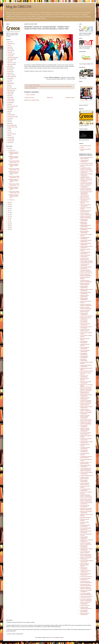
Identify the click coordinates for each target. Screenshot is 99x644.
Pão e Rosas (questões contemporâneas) (85, 506)
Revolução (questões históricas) (85, 523)
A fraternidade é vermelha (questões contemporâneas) (86, 169)
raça (8, 129)
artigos (9, 47)
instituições (10, 99)
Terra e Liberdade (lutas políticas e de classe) (85, 552)
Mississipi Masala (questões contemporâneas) (86, 395)
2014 (9, 215)
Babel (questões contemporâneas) (84, 223)
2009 (9, 225)
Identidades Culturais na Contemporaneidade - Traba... (14, 153)
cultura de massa (11, 63)
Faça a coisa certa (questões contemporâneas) (86, 327)
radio (8, 130)
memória (27, 88)
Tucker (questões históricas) (86, 577)
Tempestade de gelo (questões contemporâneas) (86, 549)
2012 (9, 219)
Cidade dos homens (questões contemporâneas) (86, 247)
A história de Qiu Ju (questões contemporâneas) (87, 174)
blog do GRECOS (19, 7)
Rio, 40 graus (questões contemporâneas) (85, 526)
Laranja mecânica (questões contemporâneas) (86, 366)
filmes (70, 87)
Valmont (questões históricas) (86, 596)
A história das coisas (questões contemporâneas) (87, 172)
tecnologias (10, 141)
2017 (9, 209)
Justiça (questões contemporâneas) (84, 354)
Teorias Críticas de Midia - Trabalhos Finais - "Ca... (14, 185)
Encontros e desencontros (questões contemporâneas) (86, 305)
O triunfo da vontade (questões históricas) (85, 478)
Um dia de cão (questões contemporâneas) (85, 579)
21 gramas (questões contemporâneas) (85, 161)
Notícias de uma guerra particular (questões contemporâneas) (85, 417)
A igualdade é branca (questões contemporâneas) (86, 177)
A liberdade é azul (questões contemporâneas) (86, 180)
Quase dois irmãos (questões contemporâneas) (86, 512)
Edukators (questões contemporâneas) (85, 296)
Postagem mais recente (29, 98)
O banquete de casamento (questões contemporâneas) (86, 423)
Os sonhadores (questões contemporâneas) (85, 490)
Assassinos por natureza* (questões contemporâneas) (86, 217)
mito (8, 113)
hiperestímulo (10, 90)
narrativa (9, 118)
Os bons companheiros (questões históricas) (85, 484)
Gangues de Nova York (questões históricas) (85, 330)
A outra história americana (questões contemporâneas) (86, 189)
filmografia (10, 83)
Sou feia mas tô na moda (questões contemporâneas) (86, 543)
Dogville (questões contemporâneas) (84, 287)
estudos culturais (62, 87)
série (8, 136)
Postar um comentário (31, 95)
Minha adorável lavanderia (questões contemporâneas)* (86, 389)
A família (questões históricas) (87, 163)
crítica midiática (50, 87)
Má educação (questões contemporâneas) (85, 398)
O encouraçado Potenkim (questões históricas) (86, 433)
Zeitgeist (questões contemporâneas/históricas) (86, 608)
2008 (9, 227)
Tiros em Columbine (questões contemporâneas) (87, 561)
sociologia (9, 139)
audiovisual (37, 87)
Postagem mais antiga (70, 98)
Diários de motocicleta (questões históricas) (85, 284)
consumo (9, 56)
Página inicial (50, 98)
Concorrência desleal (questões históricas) (85, 259)
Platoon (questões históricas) (86, 498)
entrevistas (10, 73)
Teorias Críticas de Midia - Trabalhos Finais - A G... (14, 162)
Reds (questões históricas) (86, 517)
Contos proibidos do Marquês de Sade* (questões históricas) (87, 262)
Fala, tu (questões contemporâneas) (84, 321)
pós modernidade (11, 125)
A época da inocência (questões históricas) (85, 196)
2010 (9, 223)
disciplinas (10, 68)
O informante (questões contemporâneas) (85, 448)
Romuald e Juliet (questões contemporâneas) (86, 532)
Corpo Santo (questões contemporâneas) (85, 265)
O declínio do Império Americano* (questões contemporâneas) (85, 430)
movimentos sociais (11, 117)
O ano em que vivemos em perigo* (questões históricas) (86, 420)
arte (33, 87)
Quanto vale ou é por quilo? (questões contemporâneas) (86, 509)
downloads (10, 71)
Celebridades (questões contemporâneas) (85, 238)
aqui (53, 71)
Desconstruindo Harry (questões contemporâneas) (86, 281)
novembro (11, 150)
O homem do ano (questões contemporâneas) (86, 439)
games (9, 85)
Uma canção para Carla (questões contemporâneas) (86, 585)
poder (9, 122)
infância (9, 96)
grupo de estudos (11, 89)
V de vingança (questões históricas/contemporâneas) (86, 594)
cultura (9, 61)
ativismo (9, 49)
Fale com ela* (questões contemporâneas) (85, 324)
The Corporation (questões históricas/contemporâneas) (86, 555)
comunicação (10, 54)
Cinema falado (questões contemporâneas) (85, 253)
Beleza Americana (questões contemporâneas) (86, 229)
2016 (9, 211)
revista (9, 132)
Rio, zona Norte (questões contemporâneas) (86, 529)
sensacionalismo (11, 134)
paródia (9, 120)
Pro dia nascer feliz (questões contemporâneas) (86, 503)
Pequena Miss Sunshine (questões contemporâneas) (86, 496)
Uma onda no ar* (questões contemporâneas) (86, 591)
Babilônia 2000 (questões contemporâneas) (86, 226)
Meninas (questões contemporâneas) (84, 376)
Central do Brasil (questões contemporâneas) (86, 241)
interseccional (10, 101)
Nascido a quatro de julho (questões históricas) (86, 404)
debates (9, 66)
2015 (9, 213)
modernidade (34, 88)
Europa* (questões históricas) (86, 316)
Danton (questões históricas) (86, 273)
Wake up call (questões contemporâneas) (85, 603)
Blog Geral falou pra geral (86, 146)
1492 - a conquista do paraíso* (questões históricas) (87, 158)
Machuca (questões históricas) (87, 371)
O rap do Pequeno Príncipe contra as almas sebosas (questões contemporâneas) (86, 470)
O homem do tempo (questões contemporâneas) (87, 442)
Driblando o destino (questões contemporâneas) (87, 290)
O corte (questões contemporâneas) (84, 426)
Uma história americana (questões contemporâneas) (86, 588)
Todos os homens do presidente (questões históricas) (85, 565)
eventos (9, 80)
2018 (9, 207)
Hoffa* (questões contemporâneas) (84, 342)
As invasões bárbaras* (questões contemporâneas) (86, 214)
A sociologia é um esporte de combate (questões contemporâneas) (86, 193)
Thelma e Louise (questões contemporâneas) (86, 558)
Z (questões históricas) (85, 606)
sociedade (9, 137)
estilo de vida (56, 87)
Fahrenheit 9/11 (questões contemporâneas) (86, 318)
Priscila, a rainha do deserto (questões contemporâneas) (86, 500)
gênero (9, 87)
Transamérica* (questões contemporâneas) (85, 571)
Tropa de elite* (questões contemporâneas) (86, 574)
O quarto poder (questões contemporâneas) (86, 466)
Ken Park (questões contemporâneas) (84, 357)
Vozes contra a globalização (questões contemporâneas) (86, 600)
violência (9, 143)
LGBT (9, 104)
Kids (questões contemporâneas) (84, 360)
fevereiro (11, 200)
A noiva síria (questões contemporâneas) (85, 186)
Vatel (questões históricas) (86, 598)
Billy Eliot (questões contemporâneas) (85, 232)
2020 (9, 204)
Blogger (62, 637)
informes (9, 97)
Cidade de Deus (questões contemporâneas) (86, 244)
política (9, 123)
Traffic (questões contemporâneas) (84, 568)
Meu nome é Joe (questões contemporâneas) (86, 382)
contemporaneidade (43, 87)
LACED (82, 147)
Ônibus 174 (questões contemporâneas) (85, 614)
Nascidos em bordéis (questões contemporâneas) (86, 410)
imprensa (9, 94)
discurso (9, 70)
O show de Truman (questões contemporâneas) (86, 473)
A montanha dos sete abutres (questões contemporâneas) (86, 183)
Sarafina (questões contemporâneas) (84, 538)
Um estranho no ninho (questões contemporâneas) (86, 582)
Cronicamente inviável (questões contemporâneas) (86, 270)
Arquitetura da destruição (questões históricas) (86, 211)
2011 (9, 221)
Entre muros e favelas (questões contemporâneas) (86, 308)
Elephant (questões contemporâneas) (84, 299)
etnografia (67, 87)
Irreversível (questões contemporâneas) (85, 348)
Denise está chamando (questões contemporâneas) (86, 275)
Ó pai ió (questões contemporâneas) (84, 611)
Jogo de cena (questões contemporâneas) (85, 351)
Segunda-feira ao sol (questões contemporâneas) (87, 540)
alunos (31, 87)
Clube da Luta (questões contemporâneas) (85, 256)
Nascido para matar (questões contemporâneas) (86, 407)
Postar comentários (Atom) (34, 100)
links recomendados (11, 106)
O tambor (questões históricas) (87, 475)
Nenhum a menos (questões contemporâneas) (86, 413)
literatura (9, 108)
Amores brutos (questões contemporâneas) (85, 205)
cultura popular (10, 64)
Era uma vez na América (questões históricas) (85, 311)
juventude (9, 103)
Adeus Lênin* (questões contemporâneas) (85, 199)
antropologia (10, 44)
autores (9, 52)
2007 (9, 229)
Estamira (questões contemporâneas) (84, 314)
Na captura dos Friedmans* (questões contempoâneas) (86, 401)
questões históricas (11, 127)
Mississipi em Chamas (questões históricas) (85, 392)
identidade (9, 92)
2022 (9, 148)
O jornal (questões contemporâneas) (84, 451)
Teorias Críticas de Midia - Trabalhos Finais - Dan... (14, 192)
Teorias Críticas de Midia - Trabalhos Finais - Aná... (14, 169)
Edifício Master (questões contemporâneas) (86, 293)
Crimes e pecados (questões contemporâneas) (86, 268)
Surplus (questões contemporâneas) (84, 546)
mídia (30, 88)
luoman (52, 637)
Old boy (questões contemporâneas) (84, 481)
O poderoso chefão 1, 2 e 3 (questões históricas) (86, 463)
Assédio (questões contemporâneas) (84, 220)
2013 (9, 217)
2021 (9, 202)
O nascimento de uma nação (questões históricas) (86, 457)
